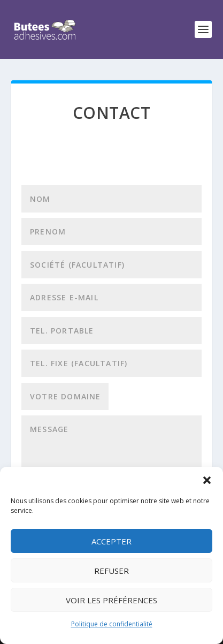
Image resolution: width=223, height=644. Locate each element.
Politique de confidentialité (112, 624)
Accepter (111, 541)
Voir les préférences (111, 600)
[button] (207, 480)
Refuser (111, 571)
